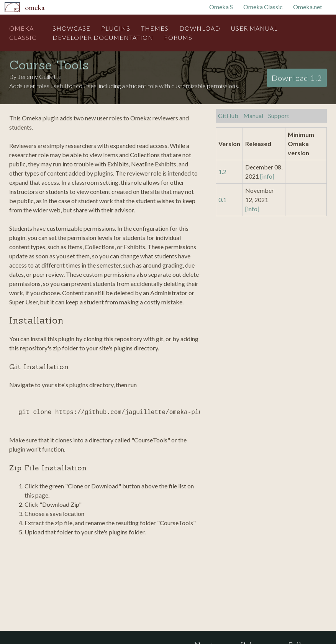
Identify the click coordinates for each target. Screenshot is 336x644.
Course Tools (49, 65)
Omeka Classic (263, 7)
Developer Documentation (103, 37)
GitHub (228, 116)
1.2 (222, 172)
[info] (267, 176)
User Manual (254, 28)
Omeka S (221, 7)
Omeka (35, 7)
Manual (253, 116)
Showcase (71, 28)
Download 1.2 (297, 78)
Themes (155, 28)
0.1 (222, 200)
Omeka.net (308, 7)
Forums (178, 37)
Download (200, 28)
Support (279, 116)
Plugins (116, 28)
